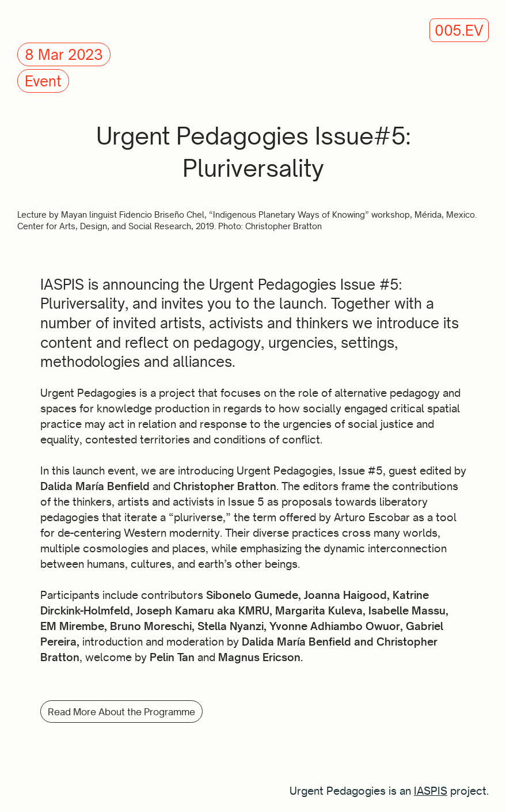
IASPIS (431, 791)
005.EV (459, 31)
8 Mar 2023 (64, 55)
